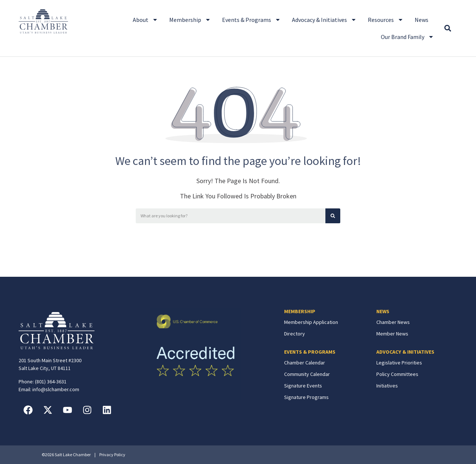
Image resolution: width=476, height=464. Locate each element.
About (145, 20)
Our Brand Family (407, 37)
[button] (448, 28)
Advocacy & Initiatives (324, 20)
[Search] (333, 216)
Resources (386, 20)
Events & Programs (251, 20)
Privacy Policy (112, 455)
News (422, 20)
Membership (190, 20)
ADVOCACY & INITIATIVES (405, 352)
